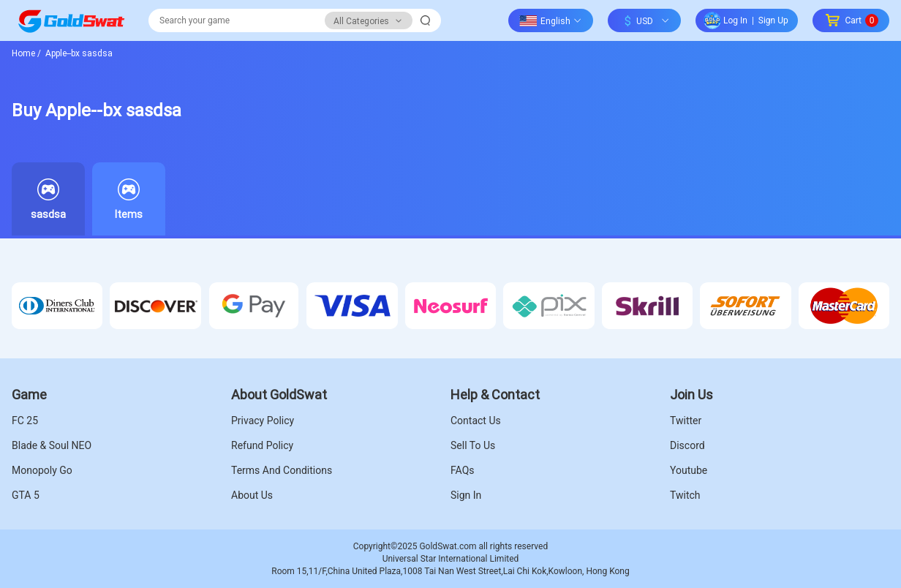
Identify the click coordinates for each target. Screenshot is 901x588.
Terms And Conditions (282, 470)
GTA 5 (26, 495)
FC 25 (25, 421)
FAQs (463, 470)
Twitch (685, 495)
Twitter (686, 421)
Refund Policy (262, 445)
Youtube (689, 470)
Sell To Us (473, 445)
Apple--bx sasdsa (78, 53)
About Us (252, 495)
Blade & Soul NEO (52, 445)
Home (26, 53)
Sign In (466, 495)
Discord (687, 445)
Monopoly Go (42, 470)
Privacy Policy (263, 421)
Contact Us (476, 421)
